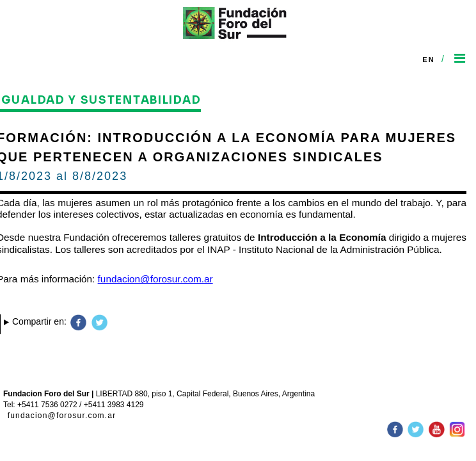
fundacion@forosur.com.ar (62, 416)
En (429, 60)
